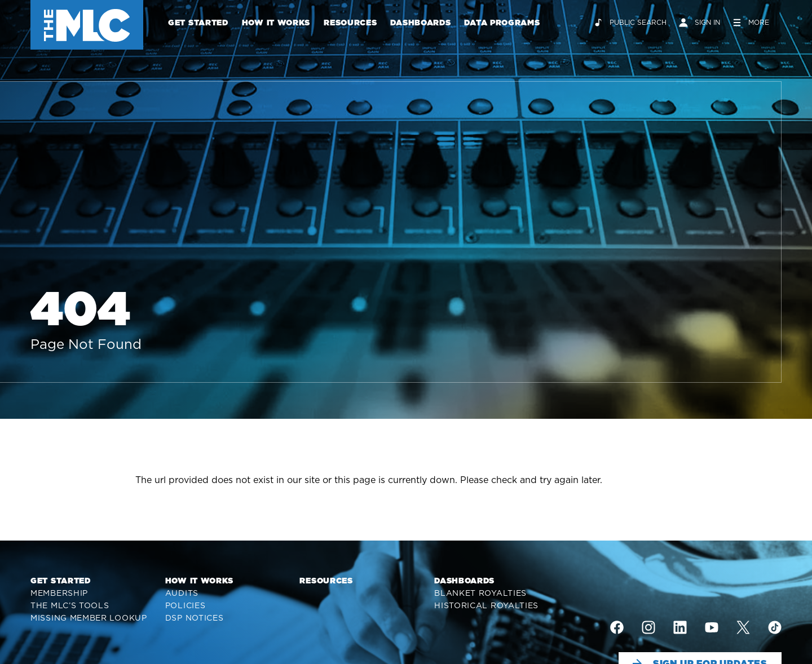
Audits (182, 593)
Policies (186, 605)
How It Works (276, 23)
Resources (350, 23)
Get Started (198, 23)
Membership (59, 593)
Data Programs (502, 23)
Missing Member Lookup (89, 618)
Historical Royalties (486, 605)
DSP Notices (195, 618)
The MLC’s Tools (70, 605)
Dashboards (420, 23)
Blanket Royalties (480, 593)
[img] (617, 627)
